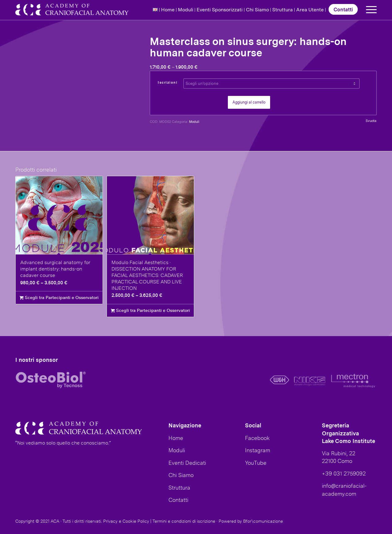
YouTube (256, 463)
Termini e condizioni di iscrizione (184, 521)
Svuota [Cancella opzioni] (371, 121)
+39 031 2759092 (344, 473)
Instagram (258, 450)
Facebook (257, 438)
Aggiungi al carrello (249, 102)
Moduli (186, 9)
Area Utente (310, 9)
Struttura (283, 9)
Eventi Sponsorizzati (220, 9)
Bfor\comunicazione (263, 521)
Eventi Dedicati (187, 463)
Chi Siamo (257, 9)
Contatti (343, 9)
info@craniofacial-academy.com (344, 489)
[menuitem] (155, 10)
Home (168, 9)
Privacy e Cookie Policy (126, 521)
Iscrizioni (168, 82)
